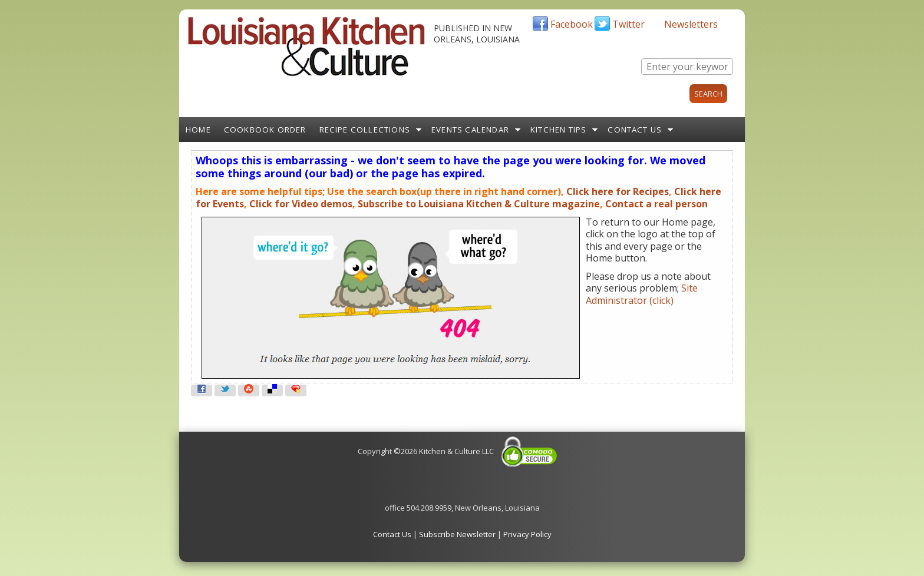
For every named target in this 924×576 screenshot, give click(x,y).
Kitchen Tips (558, 130)
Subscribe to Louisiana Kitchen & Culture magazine (479, 204)
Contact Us (635, 130)
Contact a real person (656, 204)
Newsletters (691, 24)
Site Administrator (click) (642, 294)
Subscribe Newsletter (457, 534)
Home (198, 130)
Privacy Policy (527, 534)
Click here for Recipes (618, 191)
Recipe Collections (365, 130)
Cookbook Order (265, 130)
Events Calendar (470, 130)
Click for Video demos (301, 204)
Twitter (628, 24)
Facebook (572, 24)
